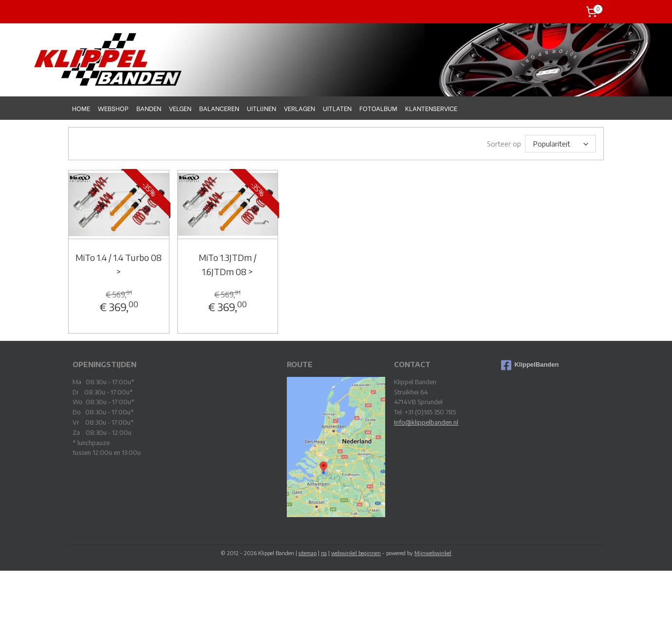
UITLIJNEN (261, 108)
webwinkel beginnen (356, 552)
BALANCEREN (219, 108)
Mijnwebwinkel (433, 552)
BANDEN (149, 108)
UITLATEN (337, 108)
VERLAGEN (299, 108)
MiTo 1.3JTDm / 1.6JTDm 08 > (227, 264)
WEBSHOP (113, 108)
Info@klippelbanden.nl (426, 422)
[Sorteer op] (560, 143)
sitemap (308, 552)
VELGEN (180, 108)
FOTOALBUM (378, 108)
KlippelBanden (530, 365)
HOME (81, 108)
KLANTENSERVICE (431, 108)
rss (324, 552)
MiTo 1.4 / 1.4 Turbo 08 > (119, 264)
